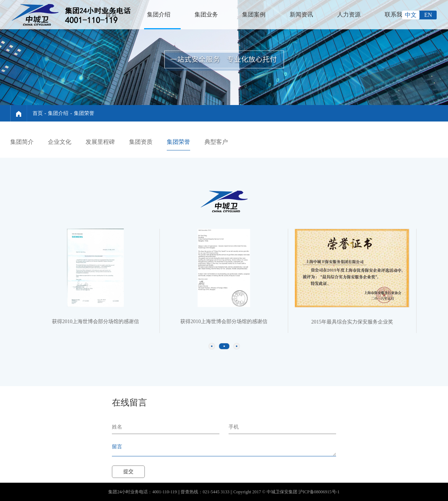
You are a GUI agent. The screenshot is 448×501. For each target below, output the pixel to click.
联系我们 (396, 14)
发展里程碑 (100, 142)
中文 (411, 15)
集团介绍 (159, 14)
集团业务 (206, 14)
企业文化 (60, 142)
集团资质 (141, 142)
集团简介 (22, 142)
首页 (111, 14)
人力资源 (349, 14)
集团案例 (254, 14)
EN (428, 15)
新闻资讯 (301, 14)
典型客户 (216, 142)
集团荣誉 (84, 113)
